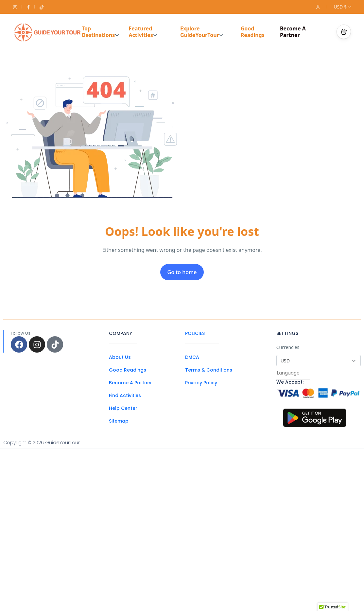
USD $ (342, 7)
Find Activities (125, 395)
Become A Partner (293, 32)
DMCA (192, 357)
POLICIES (195, 333)
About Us (120, 357)
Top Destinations (100, 32)
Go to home (182, 272)
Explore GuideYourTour (202, 32)
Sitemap (119, 421)
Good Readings (253, 32)
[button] (344, 32)
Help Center (123, 408)
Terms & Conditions (209, 370)
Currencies (288, 347)
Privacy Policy (201, 383)
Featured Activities (143, 32)
